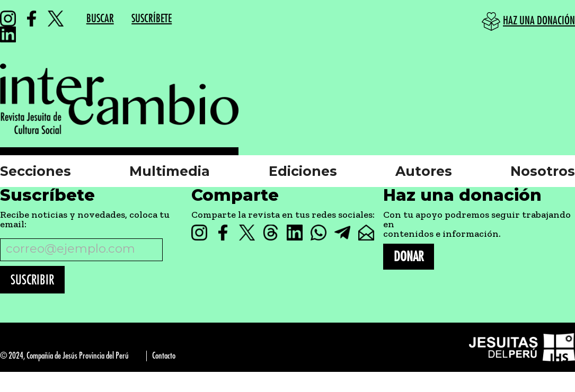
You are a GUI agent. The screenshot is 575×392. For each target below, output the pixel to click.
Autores (424, 171)
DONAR (409, 257)
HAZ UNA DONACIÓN (539, 21)
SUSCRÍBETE (152, 19)
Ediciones (303, 171)
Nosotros (543, 171)
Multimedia (170, 171)
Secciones (36, 171)
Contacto (164, 356)
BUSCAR (100, 19)
